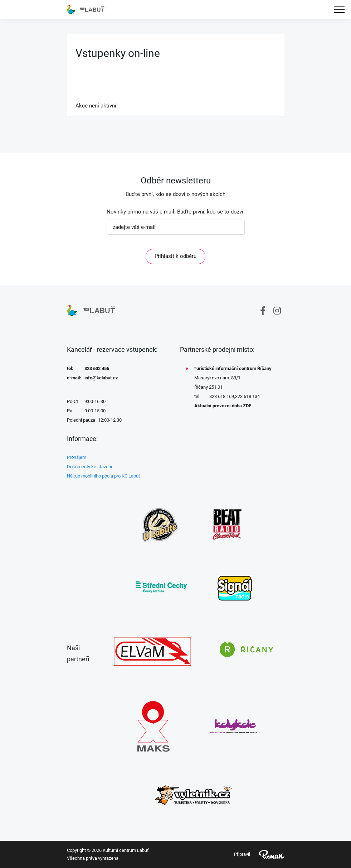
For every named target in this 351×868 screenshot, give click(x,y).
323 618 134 (247, 396)
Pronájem (77, 457)
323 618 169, (222, 396)
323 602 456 (97, 368)
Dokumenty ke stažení (89, 467)
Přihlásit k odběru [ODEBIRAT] (175, 256)
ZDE (247, 406)
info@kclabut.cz (101, 378)
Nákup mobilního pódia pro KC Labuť (104, 476)
